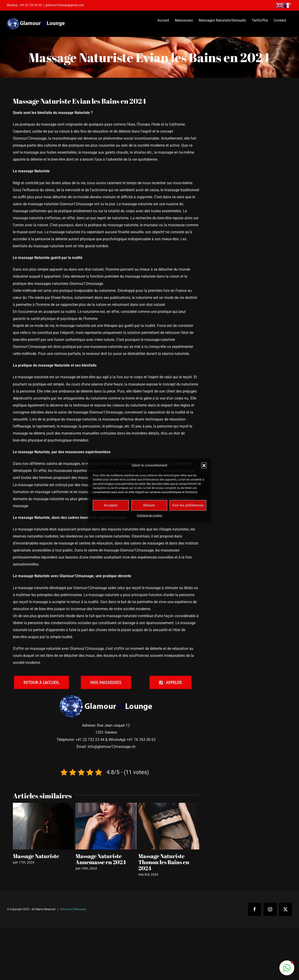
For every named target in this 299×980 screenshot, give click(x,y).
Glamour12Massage (73, 909)
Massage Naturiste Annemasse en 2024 (101, 859)
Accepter (111, 505)
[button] (204, 465)
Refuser (149, 505)
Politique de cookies (149, 515)
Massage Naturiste (36, 856)
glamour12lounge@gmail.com (65, 5)
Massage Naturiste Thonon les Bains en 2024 (164, 862)
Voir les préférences (188, 505)
